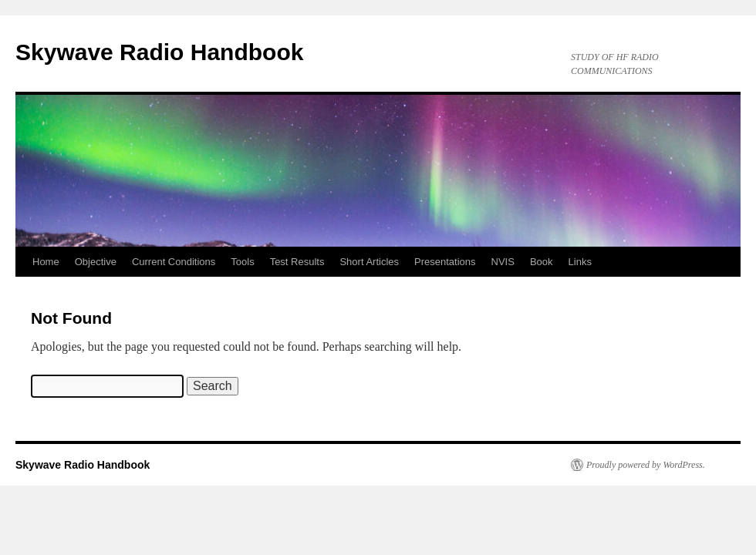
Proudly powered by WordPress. (646, 465)
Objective (96, 262)
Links (580, 262)
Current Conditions (174, 262)
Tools (242, 262)
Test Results (297, 262)
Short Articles (369, 262)
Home (46, 262)
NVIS (503, 262)
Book (542, 262)
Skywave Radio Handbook (159, 52)
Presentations (445, 262)
